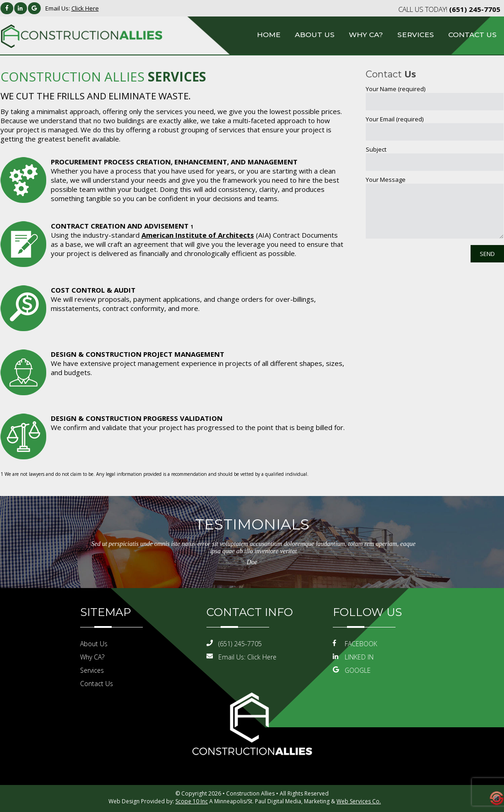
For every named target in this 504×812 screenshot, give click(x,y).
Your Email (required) (395, 119)
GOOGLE (352, 670)
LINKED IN (353, 657)
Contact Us (472, 35)
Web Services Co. (359, 801)
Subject (376, 149)
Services (416, 35)
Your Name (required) (396, 89)
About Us (315, 35)
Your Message (386, 180)
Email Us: (72, 8)
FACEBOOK (355, 644)
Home (269, 35)
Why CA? (366, 35)
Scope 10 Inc (192, 801)
